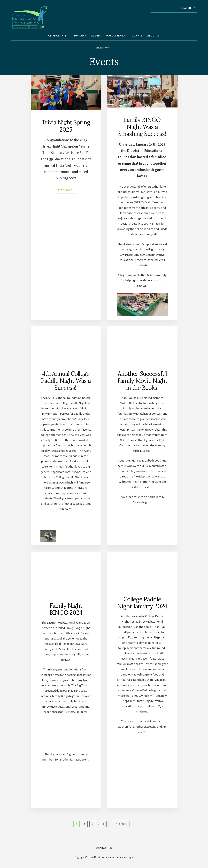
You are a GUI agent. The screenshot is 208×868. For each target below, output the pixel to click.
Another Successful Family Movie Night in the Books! (142, 381)
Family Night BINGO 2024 (66, 621)
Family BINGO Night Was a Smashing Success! (142, 127)
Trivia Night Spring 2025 (66, 126)
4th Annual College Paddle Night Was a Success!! (66, 381)
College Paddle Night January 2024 (142, 615)
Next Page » (121, 837)
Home (100, 48)
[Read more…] (66, 191)
